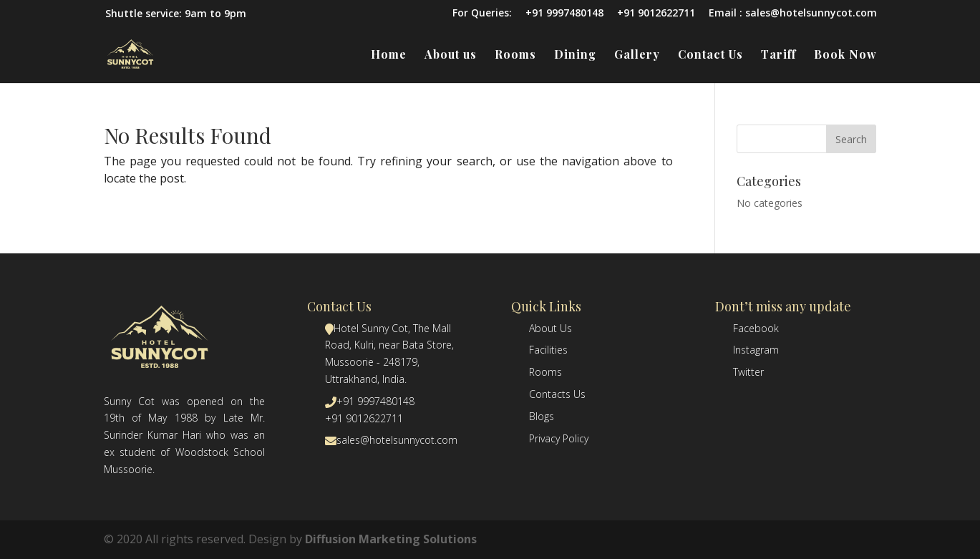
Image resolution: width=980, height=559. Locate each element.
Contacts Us (557, 394)
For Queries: (482, 14)
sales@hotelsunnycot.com (397, 440)
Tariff (778, 55)
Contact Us (710, 55)
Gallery (637, 55)
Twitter (748, 372)
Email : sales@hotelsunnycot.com (793, 14)
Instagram (756, 350)
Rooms (515, 55)
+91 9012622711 (656, 14)
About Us (550, 328)
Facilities (548, 350)
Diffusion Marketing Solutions (391, 539)
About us (451, 55)
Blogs (542, 416)
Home (389, 55)
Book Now (845, 55)
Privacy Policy (559, 438)
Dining (575, 55)
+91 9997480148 (564, 14)
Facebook (756, 328)
